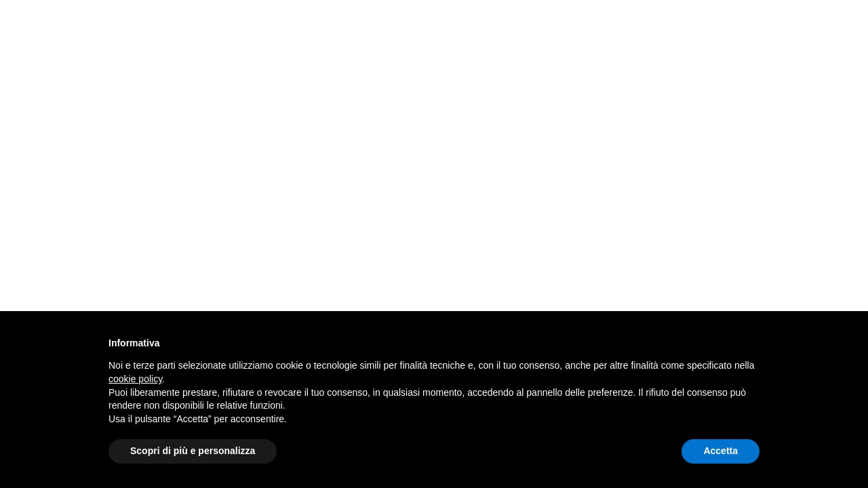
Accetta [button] (721, 451)
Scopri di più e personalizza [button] (193, 451)
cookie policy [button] (135, 379)
